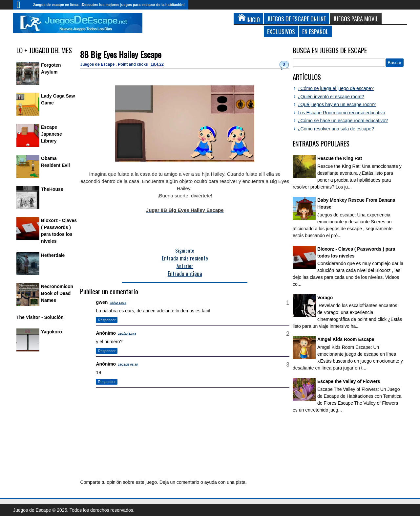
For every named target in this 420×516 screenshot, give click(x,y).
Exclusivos (281, 31)
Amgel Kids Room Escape (346, 339)
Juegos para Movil (356, 19)
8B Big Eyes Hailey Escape (121, 54)
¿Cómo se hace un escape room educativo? (343, 121)
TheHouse (52, 189)
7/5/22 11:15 (118, 303)
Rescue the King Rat (340, 158)
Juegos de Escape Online (296, 19)
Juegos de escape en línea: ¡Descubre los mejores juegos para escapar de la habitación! (109, 5)
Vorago (325, 298)
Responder (107, 320)
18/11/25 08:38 (128, 365)
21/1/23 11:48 (127, 334)
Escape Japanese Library (52, 134)
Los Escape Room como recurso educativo (341, 113)
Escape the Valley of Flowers (349, 381)
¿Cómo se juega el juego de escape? (336, 88)
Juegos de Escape (98, 64)
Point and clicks (133, 64)
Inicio (21, 5)
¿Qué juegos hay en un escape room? (337, 104)
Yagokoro (52, 332)
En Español (315, 31)
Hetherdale (53, 255)
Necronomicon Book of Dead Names (57, 293)
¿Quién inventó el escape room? (331, 97)
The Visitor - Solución (40, 317)
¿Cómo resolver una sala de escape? (336, 129)
